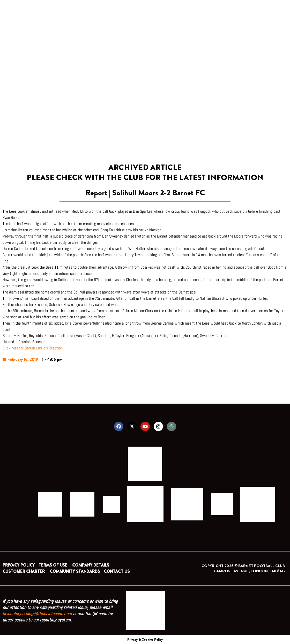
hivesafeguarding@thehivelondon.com (37, 614)
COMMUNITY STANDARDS (75, 571)
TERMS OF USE (53, 565)
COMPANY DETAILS (91, 565)
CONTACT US (117, 571)
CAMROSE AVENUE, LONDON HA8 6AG (249, 571)
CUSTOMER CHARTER (24, 571)
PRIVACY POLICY (19, 565)
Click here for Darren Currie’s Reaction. (33, 348)
